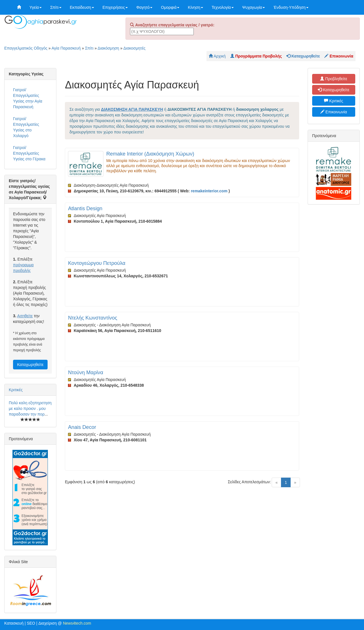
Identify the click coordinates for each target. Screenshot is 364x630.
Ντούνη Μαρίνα (86, 373)
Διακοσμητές (134, 48)
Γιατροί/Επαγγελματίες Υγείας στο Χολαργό (26, 127)
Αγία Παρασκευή (66, 48)
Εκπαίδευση (82, 7)
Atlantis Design (85, 208)
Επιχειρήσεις (115, 7)
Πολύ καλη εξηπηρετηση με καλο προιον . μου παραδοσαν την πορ (30, 408)
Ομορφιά (170, 7)
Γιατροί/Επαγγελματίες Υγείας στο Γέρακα (29, 153)
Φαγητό (144, 7)
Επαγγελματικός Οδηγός (26, 48)
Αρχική (217, 56)
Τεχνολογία (223, 7)
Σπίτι (56, 7)
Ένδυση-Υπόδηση (291, 7)
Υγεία (36, 7)
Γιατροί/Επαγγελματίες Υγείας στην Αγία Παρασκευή (28, 98)
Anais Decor (82, 427)
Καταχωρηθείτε (30, 365)
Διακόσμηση (108, 48)
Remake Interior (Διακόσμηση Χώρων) (150, 154)
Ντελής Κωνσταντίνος (93, 318)
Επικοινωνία (334, 112)
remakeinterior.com (209, 191)
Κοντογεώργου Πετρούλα (97, 263)
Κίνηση (195, 7)
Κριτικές (16, 390)
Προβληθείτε (334, 79)
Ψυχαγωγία (254, 7)
